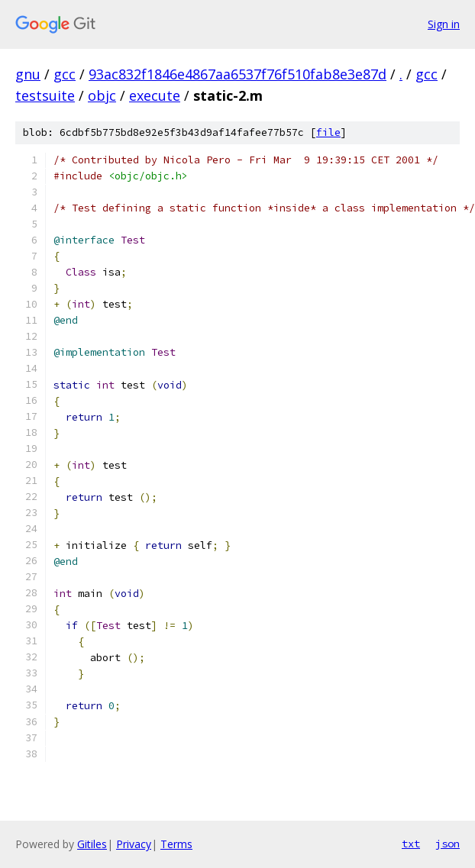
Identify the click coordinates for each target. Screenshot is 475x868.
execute (155, 95)
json (448, 844)
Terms (176, 844)
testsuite (45, 95)
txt (411, 844)
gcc (65, 74)
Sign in (444, 24)
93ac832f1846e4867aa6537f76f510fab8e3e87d (237, 74)
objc (102, 95)
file (328, 132)
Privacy (134, 844)
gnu (28, 74)
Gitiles (92, 844)
